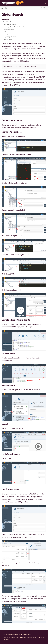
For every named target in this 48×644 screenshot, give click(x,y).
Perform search (8, 39)
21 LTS (43, 8)
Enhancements (9, 32)
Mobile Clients (8, 29)
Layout (6, 34)
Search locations (8, 22)
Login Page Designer (10, 37)
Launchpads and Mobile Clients (13, 27)
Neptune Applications (11, 24)
